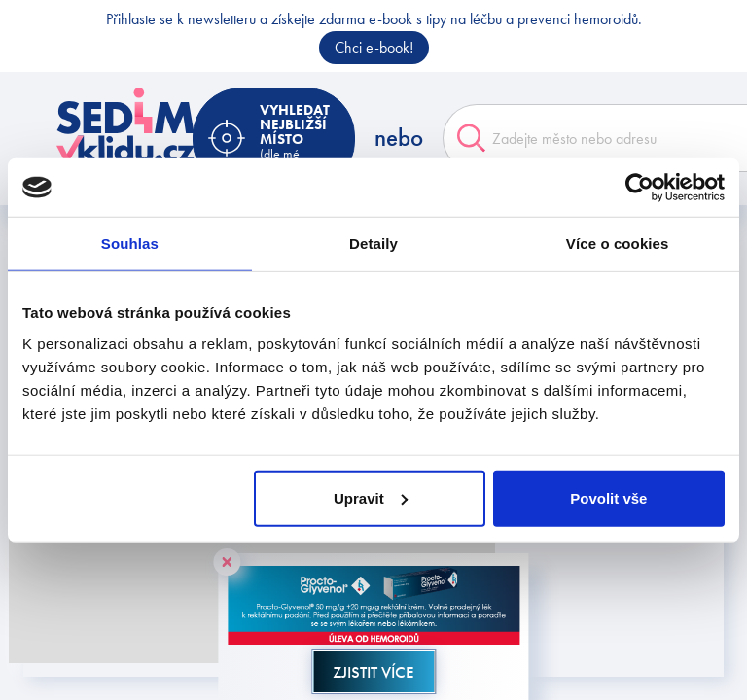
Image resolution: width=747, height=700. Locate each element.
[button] (203, 550)
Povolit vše (608, 497)
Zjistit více (373, 672)
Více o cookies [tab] (618, 244)
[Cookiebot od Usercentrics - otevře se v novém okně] (640, 188)
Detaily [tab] (373, 244)
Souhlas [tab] (130, 244)
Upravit (371, 497)
